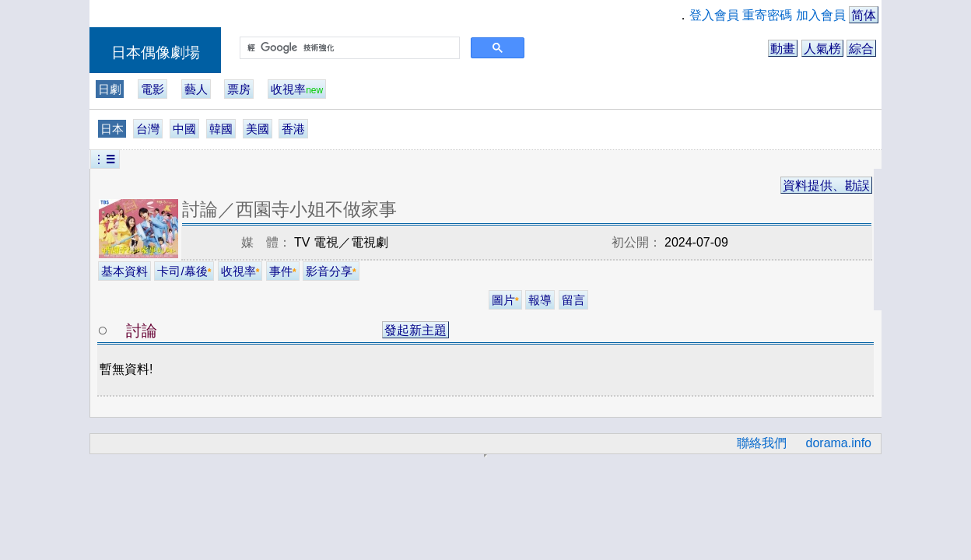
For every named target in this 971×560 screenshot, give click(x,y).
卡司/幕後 (184, 271)
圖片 (505, 300)
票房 (239, 89)
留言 (573, 300)
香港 (293, 129)
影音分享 (331, 271)
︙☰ (105, 159)
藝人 (196, 89)
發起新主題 (415, 330)
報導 (540, 300)
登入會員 (714, 15)
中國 (184, 129)
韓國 (221, 129)
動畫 (783, 49)
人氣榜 (822, 49)
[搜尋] (348, 48)
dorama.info (839, 443)
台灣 (148, 129)
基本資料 (124, 271)
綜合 (861, 49)
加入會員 (821, 15)
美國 (258, 129)
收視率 (297, 89)
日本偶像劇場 (156, 52)
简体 (864, 15)
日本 (112, 129)
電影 (152, 89)
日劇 (110, 89)
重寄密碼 (767, 15)
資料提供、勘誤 (826, 185)
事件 (283, 271)
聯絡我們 (762, 443)
